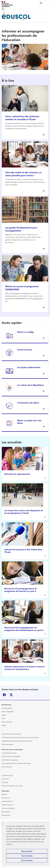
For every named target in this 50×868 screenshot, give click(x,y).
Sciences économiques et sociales (12, 786)
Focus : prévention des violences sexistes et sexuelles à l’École (22, 118)
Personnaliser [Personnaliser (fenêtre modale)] (27, 851)
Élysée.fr (4, 794)
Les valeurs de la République (30, 385)
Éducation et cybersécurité (17, 474)
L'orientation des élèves (28, 403)
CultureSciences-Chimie (9, 753)
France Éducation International (11, 734)
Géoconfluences (7, 767)
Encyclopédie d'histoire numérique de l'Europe (16, 763)
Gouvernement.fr (7, 801)
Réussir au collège (25, 332)
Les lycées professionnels (29, 367)
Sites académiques (7, 744)
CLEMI (4, 725)
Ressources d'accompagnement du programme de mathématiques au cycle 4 (24, 629)
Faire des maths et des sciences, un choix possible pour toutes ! (23, 174)
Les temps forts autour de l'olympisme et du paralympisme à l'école (24, 512)
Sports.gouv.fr (6, 815)
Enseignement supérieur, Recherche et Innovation (17, 741)
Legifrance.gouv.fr (7, 805)
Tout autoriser (27, 860)
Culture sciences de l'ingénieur (11, 756)
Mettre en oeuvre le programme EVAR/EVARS (22, 288)
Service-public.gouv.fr (8, 808)
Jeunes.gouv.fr (6, 812)
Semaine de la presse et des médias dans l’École (23, 551)
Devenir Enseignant (8, 712)
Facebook (4, 695)
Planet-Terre (5, 779)
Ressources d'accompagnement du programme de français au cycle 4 (21, 590)
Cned (3, 719)
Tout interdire (27, 856)
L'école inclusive (25, 350)
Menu (47, 3)
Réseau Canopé (7, 722)
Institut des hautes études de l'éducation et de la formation (20, 738)
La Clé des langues (7, 775)
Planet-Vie (5, 782)
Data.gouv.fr (6, 798)
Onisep (4, 715)
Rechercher (41, 3)
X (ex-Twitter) (11, 695)
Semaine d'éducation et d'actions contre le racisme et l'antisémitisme (24, 668)
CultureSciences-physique (10, 760)
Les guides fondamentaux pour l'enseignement (21, 229)
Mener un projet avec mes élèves (29, 422)
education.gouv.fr (7, 708)
